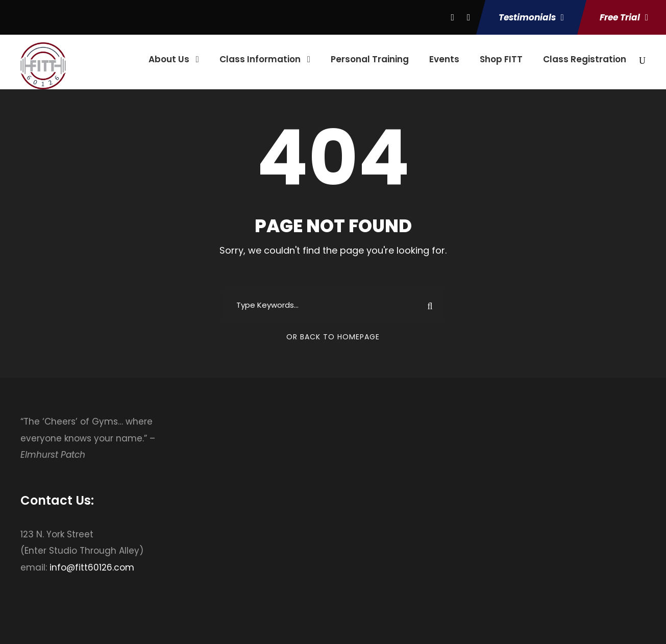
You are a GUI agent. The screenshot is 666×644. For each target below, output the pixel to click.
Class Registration (585, 59)
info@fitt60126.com (92, 567)
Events (444, 59)
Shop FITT (501, 59)
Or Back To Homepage (333, 337)
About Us (169, 59)
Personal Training (370, 59)
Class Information (260, 59)
